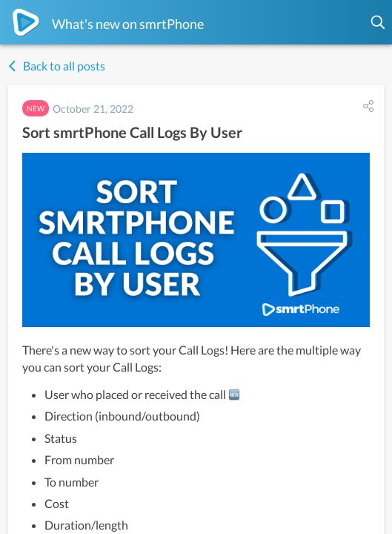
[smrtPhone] (26, 22)
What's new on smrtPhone (128, 24)
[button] (379, 22)
